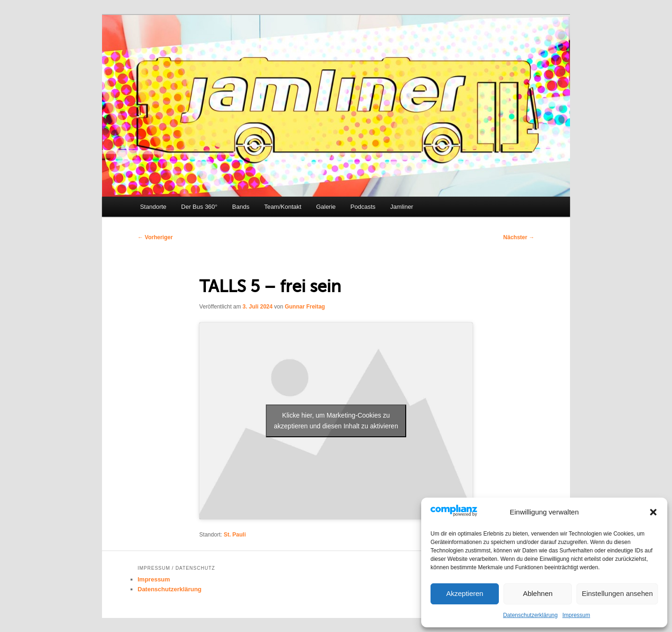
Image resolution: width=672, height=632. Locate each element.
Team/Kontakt (283, 207)
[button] (653, 512)
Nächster (519, 237)
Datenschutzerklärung (530, 615)
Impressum (576, 615)
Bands (241, 207)
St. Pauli (235, 535)
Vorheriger (155, 237)
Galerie (326, 207)
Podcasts (363, 207)
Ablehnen (537, 593)
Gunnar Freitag (305, 307)
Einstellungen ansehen (617, 593)
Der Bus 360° (199, 207)
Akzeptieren (464, 593)
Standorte (153, 207)
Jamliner (402, 207)
